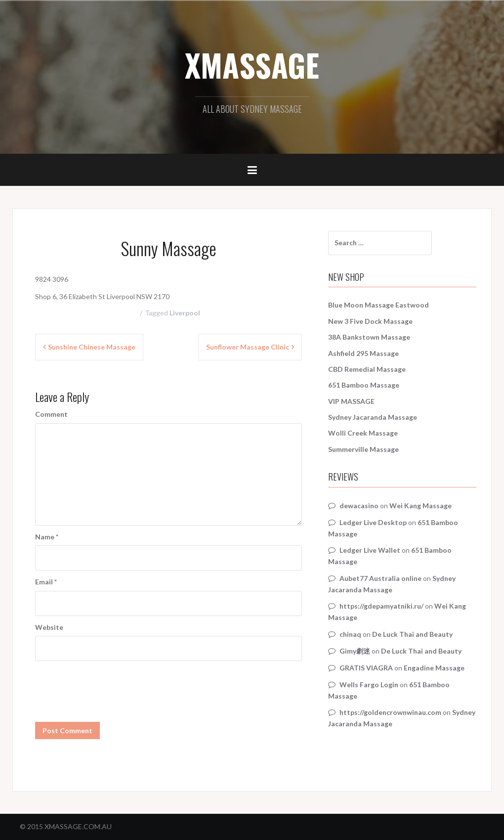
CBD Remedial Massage (367, 369)
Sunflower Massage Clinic (248, 347)
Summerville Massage (363, 449)
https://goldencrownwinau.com (390, 712)
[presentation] (110, 685)
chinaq (350, 634)
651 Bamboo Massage (364, 385)
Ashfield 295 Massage (363, 353)
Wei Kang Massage (420, 506)
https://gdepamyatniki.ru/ (381, 606)
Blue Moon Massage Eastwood (378, 305)
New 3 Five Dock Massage (370, 321)
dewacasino (359, 506)
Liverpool (185, 313)
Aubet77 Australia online (380, 578)
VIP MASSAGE (351, 401)
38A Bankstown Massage (369, 337)
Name (47, 537)
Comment (51, 414)
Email (46, 582)
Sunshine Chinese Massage (92, 347)
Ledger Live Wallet (370, 550)
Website (49, 627)
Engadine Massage (434, 668)
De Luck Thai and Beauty (412, 634)
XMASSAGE (252, 65)
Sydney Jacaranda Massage (373, 417)
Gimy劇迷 (355, 651)
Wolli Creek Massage (363, 433)
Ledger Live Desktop (373, 522)
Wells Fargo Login (369, 685)
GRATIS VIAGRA (366, 668)
